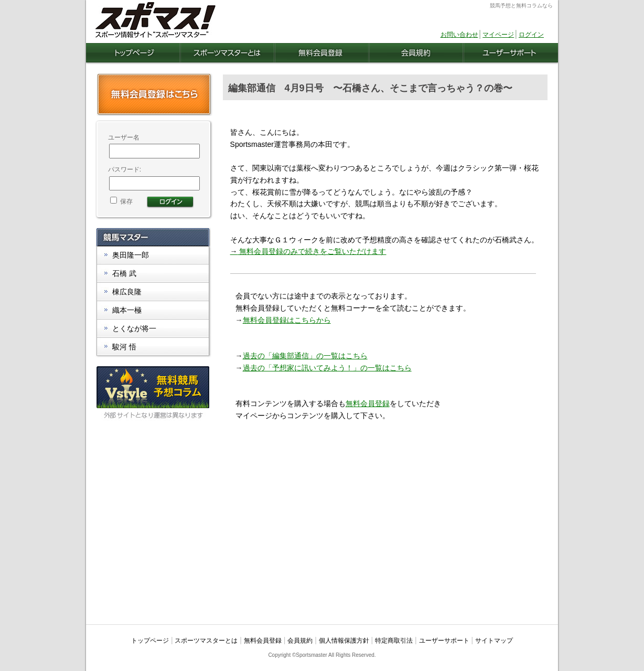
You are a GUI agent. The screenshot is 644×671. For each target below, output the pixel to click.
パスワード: (125, 169)
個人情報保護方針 (344, 641)
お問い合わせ (459, 35)
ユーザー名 (124, 137)
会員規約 (300, 641)
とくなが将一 (134, 328)
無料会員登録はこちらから (287, 320)
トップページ (150, 641)
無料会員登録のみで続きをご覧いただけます (308, 251)
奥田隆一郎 (131, 255)
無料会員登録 (368, 403)
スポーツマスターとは (206, 641)
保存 (121, 201)
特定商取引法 (394, 641)
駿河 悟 (124, 347)
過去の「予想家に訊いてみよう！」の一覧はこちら (327, 368)
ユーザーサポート (444, 641)
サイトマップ (494, 641)
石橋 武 (124, 273)
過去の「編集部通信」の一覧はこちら (305, 356)
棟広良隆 (127, 292)
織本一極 (127, 310)
